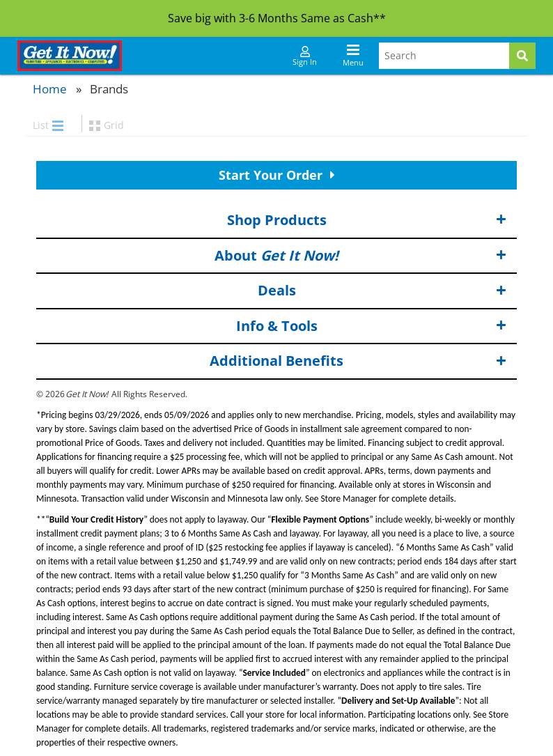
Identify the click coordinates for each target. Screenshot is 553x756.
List (48, 125)
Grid (107, 125)
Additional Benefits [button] (358, 361)
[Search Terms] (444, 56)
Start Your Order (277, 175)
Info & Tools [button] (372, 326)
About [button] (360, 255)
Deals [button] (382, 291)
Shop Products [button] (367, 221)
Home (50, 89)
